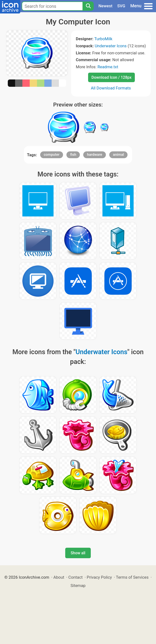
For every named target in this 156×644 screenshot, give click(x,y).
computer (52, 155)
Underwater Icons (111, 46)
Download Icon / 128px (111, 77)
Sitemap (78, 585)
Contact (76, 577)
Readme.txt (108, 67)
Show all (78, 553)
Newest (106, 6)
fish (73, 155)
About (59, 577)
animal (118, 155)
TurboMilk (103, 39)
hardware (94, 155)
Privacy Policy (99, 577)
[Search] (88, 6)
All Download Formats (111, 88)
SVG (121, 6)
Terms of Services (132, 577)
